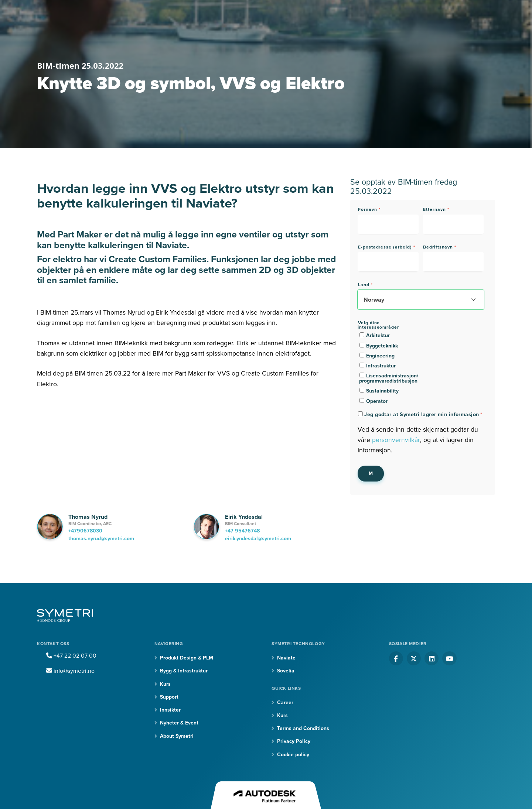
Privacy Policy (294, 742)
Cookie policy (293, 755)
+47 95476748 (242, 531)
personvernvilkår (396, 440)
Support (169, 697)
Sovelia (286, 671)
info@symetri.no (71, 671)
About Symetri (177, 736)
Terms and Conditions (303, 729)
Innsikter (170, 710)
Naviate (286, 658)
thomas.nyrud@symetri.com (101, 539)
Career (285, 703)
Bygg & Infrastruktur (184, 671)
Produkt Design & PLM (187, 658)
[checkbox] (388, 368)
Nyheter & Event (179, 723)
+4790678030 (85, 531)
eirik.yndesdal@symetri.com (258, 539)
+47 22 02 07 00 (71, 656)
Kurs (165, 684)
